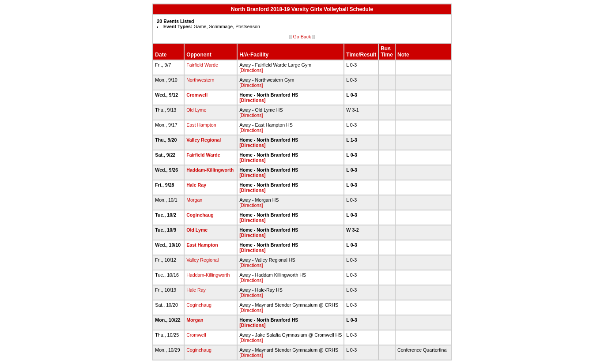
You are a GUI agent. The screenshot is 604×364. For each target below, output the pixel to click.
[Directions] (251, 70)
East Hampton (201, 125)
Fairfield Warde (202, 65)
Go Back (302, 37)
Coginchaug (200, 215)
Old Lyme (196, 110)
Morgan (194, 200)
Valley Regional (204, 140)
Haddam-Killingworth (210, 170)
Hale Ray (196, 185)
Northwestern (200, 80)
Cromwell (197, 95)
